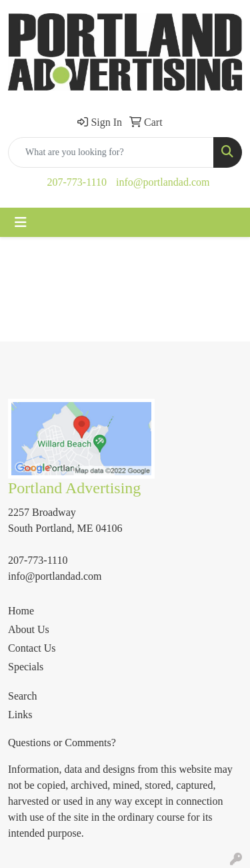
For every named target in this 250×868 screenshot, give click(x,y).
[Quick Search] (111, 152)
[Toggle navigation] (21, 222)
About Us (29, 629)
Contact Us (32, 648)
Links (20, 715)
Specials (26, 667)
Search (23, 696)
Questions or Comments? (62, 743)
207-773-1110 (77, 182)
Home (21, 611)
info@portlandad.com (163, 182)
